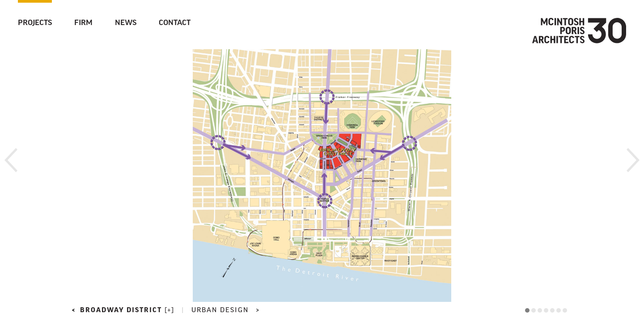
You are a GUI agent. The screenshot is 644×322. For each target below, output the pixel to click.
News (126, 23)
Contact (175, 23)
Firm (83, 23)
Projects (35, 23)
